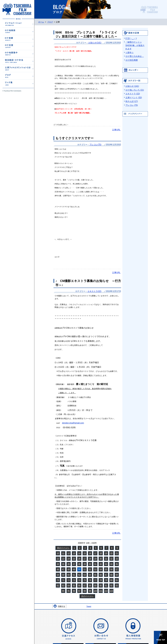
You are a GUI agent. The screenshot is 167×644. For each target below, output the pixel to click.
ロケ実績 (18, 39)
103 (111, 591)
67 (106, 575)
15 (85, 553)
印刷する (61, 606)
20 (111, 553)
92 (111, 585)
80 (111, 580)
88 (90, 585)
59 (63, 575)
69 (117, 575)
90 (101, 585)
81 (117, 580)
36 (69, 564)
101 (101, 591)
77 (95, 580)
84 (69, 585)
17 (95, 553)
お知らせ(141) (95, 43)
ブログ (18, 76)
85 (74, 585)
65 (95, 575)
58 (58, 575)
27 (85, 559)
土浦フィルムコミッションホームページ (17, 9)
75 (85, 580)
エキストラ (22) (133, 94)
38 (79, 564)
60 (69, 575)
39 (85, 564)
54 (101, 569)
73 (74, 580)
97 (79, 591)
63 (85, 575)
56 (111, 569)
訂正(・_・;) (131, 38)
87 (85, 585)
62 (79, 575)
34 (58, 564)
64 (90, 575)
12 (69, 553)
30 (101, 559)
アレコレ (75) (132, 105)
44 (111, 564)
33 (117, 559)
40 (90, 564)
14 (79, 553)
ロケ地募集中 (18, 53)
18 (101, 553)
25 (74, 559)
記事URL (116, 130)
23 (63, 559)
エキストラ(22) (94, 291)
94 (63, 591)
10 (58, 553)
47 (63, 569)
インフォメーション (18, 24)
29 (95, 559)
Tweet (89, 606)
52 (90, 569)
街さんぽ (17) (132, 101)
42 (101, 564)
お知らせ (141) (132, 86)
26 (79, 559)
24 (69, 559)
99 (90, 591)
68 (111, 575)
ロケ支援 (18, 46)
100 (95, 591)
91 (106, 585)
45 (117, 564)
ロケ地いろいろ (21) (135, 90)
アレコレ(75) (95, 145)
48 (69, 569)
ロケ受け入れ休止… (135, 56)
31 (106, 559)
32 (111, 559)
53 (95, 569)
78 (101, 580)
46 (58, 569)
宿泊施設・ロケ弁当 (18, 61)
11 (63, 553)
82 (58, 585)
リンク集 (18, 83)
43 (106, 564)
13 (74, 553)
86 (79, 585)
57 (117, 569)
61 (74, 575)
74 (79, 580)
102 (106, 591)
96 (74, 591)
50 (79, 569)
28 (90, 559)
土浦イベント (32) (134, 98)
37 (74, 564)
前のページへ (63, 548)
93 (117, 585)
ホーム (41, 22)
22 (58, 559)
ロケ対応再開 (132, 60)
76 (90, 580)
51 (85, 569)
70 (58, 580)
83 (63, 585)
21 (117, 553)
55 (106, 569)
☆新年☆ (130, 53)
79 (106, 580)
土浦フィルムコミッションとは (18, 68)
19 (106, 553)
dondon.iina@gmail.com (73, 423)
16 (90, 553)
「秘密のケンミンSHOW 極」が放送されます (135, 45)
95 (69, 591)
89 (95, 585)
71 (63, 580)
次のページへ (87, 596)
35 (63, 564)
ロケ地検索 (18, 31)
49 (74, 569)
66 (101, 575)
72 (69, 580)
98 (85, 591)
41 (95, 564)
